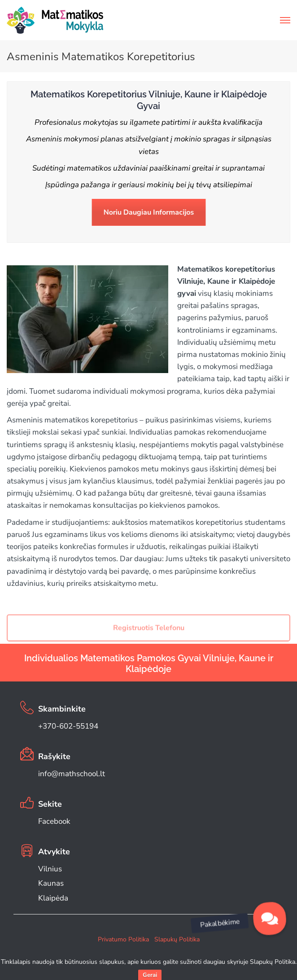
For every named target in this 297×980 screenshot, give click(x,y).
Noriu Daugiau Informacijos (149, 212)
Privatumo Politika (123, 939)
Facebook (54, 821)
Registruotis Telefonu (149, 636)
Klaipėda (53, 898)
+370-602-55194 (68, 726)
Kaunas (51, 883)
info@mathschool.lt (72, 774)
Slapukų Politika (177, 939)
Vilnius (50, 869)
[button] (270, 918)
